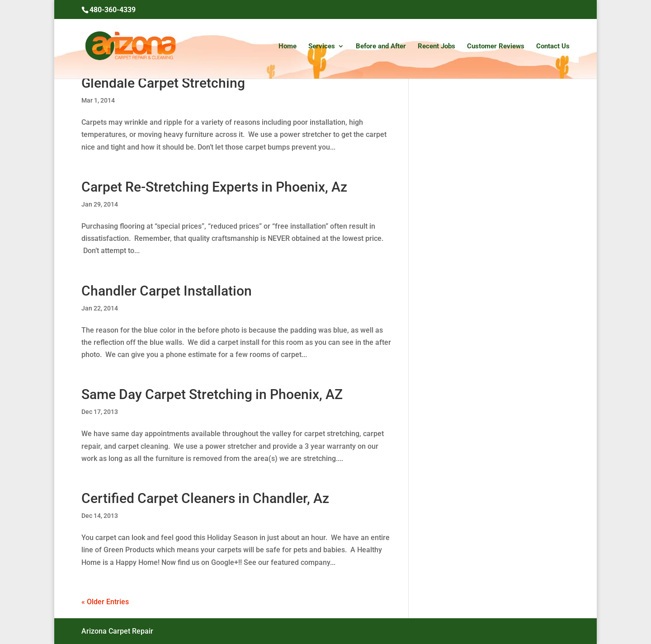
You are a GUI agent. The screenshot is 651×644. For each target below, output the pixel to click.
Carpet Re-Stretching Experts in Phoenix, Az (214, 187)
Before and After (381, 47)
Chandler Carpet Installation (167, 291)
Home (288, 47)
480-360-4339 (113, 10)
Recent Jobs (436, 47)
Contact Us (553, 47)
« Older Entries (105, 602)
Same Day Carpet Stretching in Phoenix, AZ (212, 394)
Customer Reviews (496, 47)
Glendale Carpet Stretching (163, 83)
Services (322, 47)
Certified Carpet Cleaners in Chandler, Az (205, 498)
